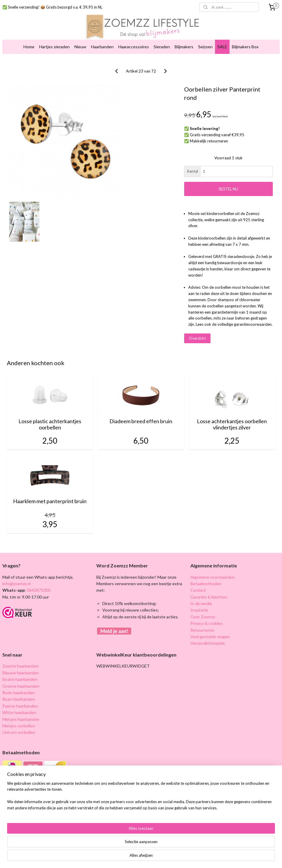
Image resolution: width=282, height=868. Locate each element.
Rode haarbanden (19, 693)
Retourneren (202, 630)
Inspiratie (199, 610)
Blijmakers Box (245, 47)
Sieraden (162, 47)
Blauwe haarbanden (21, 673)
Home (29, 47)
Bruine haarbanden (20, 679)
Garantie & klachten (209, 597)
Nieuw (80, 47)
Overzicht (197, 338)
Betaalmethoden (206, 584)
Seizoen (205, 47)
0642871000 (38, 590)
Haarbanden (102, 47)
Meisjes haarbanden (21, 719)
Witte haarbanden (19, 712)
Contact (198, 590)
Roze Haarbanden (19, 699)
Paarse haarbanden (20, 706)
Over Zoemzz (203, 617)
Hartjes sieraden (54, 47)
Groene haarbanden (21, 686)
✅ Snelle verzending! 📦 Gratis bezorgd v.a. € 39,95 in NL (52, 7)
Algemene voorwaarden (212, 577)
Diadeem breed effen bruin (141, 421)
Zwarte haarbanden (21, 666)
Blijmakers (184, 47)
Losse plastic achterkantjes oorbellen (50, 425)
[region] (102, 846)
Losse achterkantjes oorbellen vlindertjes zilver (232, 425)
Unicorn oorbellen (19, 732)
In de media (201, 603)
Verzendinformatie (208, 643)
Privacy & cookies (207, 623)
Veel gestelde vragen (210, 637)
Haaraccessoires (134, 47)
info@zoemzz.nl (16, 584)
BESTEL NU (228, 189)
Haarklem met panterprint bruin (50, 502)
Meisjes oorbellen (19, 726)
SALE (222, 47)
